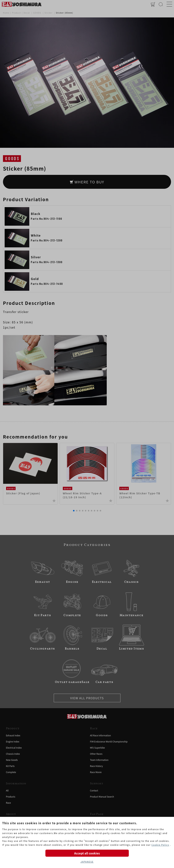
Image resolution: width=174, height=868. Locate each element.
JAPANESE (87, 862)
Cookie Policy (160, 845)
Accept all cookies (87, 853)
